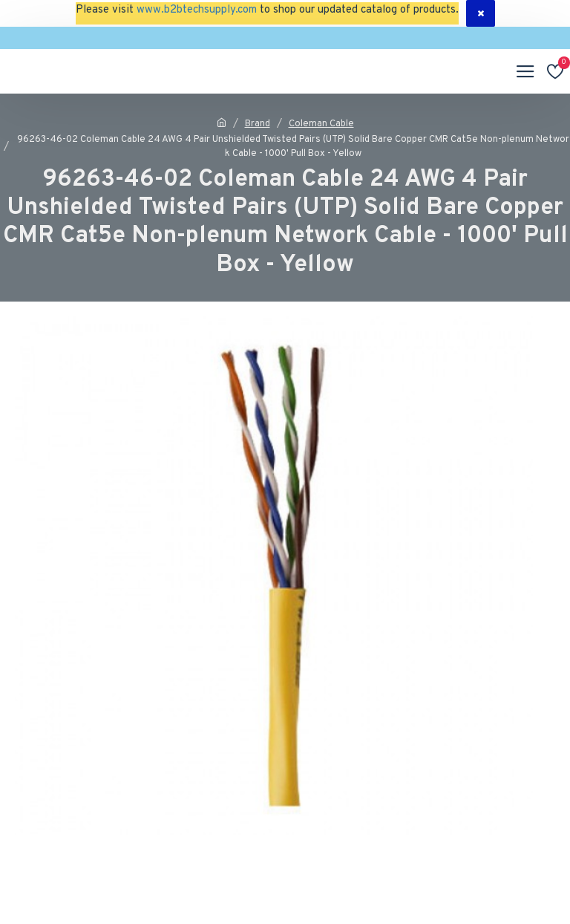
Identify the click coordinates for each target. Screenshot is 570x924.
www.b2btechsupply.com (197, 10)
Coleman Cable (321, 124)
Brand (258, 124)
